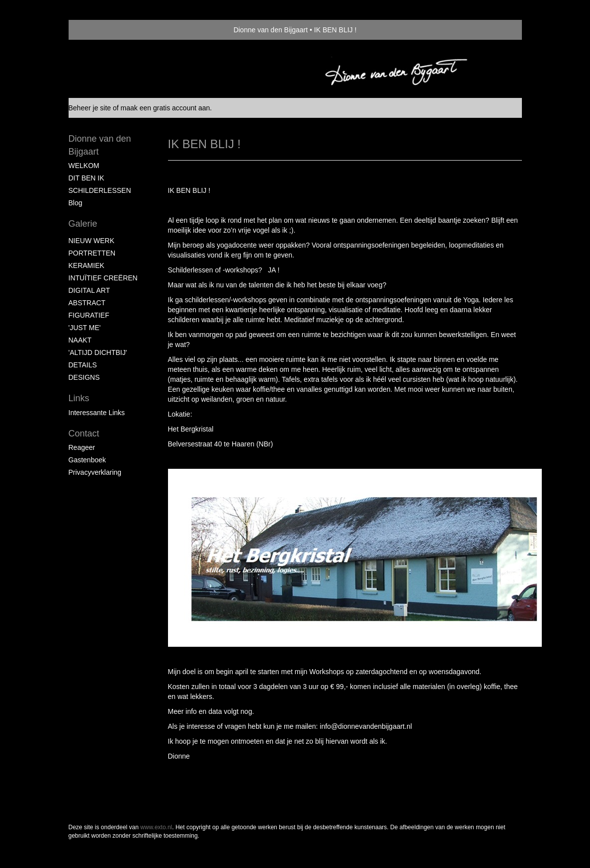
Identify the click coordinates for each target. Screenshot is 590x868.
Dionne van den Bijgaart (271, 30)
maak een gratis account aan (166, 108)
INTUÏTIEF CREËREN (103, 278)
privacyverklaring (95, 472)
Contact (84, 434)
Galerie (83, 224)
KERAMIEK (86, 265)
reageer (82, 447)
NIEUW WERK (92, 241)
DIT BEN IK (86, 178)
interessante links (97, 413)
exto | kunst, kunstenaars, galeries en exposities (97, 30)
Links (79, 398)
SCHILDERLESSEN (100, 190)
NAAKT (80, 340)
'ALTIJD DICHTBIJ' (98, 352)
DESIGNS (84, 377)
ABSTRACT (87, 303)
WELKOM (84, 166)
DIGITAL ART (89, 290)
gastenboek (87, 460)
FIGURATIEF (89, 315)
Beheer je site (90, 108)
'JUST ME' (85, 328)
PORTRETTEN (92, 253)
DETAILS (83, 365)
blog (76, 203)
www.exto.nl (156, 827)
